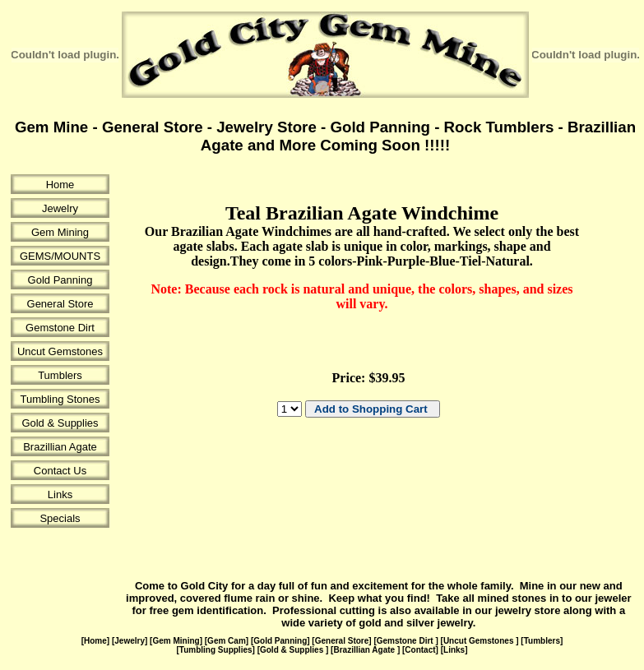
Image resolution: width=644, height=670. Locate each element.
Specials (60, 518)
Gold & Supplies (60, 423)
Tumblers (60, 375)
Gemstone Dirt (60, 328)
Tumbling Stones (60, 399)
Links (60, 494)
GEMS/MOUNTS (60, 256)
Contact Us (60, 471)
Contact (420, 650)
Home (60, 185)
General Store (60, 304)
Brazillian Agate (60, 447)
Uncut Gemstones (60, 351)
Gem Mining (60, 232)
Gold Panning (60, 280)
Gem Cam (227, 641)
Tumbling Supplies (216, 650)
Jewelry (60, 208)
